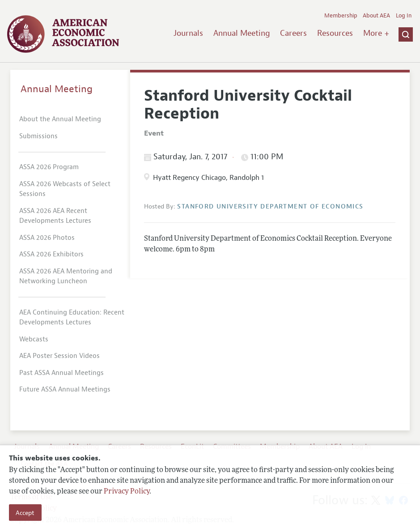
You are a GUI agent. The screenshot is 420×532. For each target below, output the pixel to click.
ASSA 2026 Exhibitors (51, 254)
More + (376, 33)
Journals (188, 33)
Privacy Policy (127, 492)
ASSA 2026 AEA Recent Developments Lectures (55, 216)
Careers (293, 33)
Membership (341, 16)
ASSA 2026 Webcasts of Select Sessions (65, 189)
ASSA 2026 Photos (47, 238)
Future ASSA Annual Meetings (65, 389)
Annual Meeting (242, 33)
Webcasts (34, 339)
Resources (335, 33)
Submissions (38, 136)
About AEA (376, 16)
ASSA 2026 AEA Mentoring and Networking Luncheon (66, 277)
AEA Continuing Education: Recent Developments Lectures (72, 318)
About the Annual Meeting (60, 119)
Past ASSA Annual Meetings (62, 373)
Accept (25, 513)
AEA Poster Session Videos (59, 356)
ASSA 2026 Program (49, 167)
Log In (404, 16)
